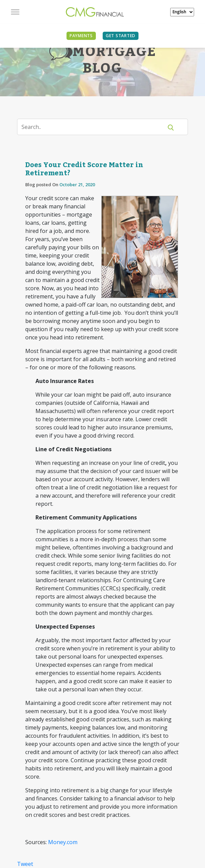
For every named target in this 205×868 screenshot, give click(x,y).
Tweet (25, 864)
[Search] (94, 127)
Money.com (63, 842)
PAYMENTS (81, 36)
